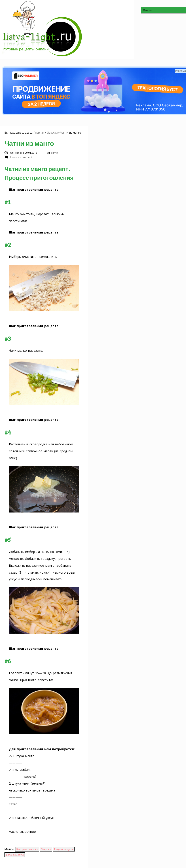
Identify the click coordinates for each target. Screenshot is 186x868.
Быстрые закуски (27, 849)
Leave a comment (21, 157)
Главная (39, 133)
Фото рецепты (15, 855)
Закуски (52, 133)
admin (55, 153)
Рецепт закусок (64, 849)
